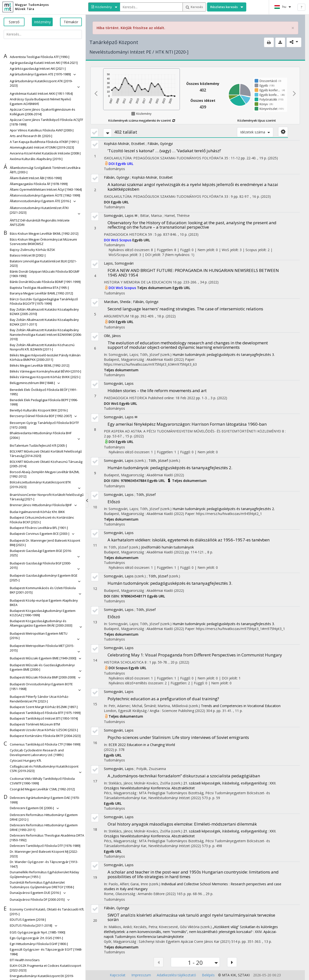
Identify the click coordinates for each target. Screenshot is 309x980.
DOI (112, 164)
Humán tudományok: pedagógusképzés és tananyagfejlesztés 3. (224, 355)
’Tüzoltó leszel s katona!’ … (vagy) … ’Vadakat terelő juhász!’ (164, 151)
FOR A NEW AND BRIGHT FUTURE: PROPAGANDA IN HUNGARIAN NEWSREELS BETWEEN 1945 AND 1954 (193, 273)
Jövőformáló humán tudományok (167, 547)
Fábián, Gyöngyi (160, 144)
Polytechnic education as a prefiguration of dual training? (163, 699)
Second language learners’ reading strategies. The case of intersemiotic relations (185, 309)
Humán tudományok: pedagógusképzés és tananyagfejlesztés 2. (170, 468)
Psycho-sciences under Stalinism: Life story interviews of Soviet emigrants (178, 737)
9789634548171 (134, 596)
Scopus (126, 240)
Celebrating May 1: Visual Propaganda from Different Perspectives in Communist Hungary (195, 655)
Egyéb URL (124, 164)
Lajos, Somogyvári (119, 263)
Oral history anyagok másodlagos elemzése (182, 824)
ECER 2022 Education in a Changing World (142, 745)
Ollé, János (112, 336)
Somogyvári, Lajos (119, 383)
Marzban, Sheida (117, 302)
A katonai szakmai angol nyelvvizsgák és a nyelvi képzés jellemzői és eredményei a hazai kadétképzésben (193, 187)
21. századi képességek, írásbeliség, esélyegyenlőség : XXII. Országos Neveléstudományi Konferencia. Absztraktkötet (190, 786)
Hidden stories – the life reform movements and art (157, 391)
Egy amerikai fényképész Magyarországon (187, 424)
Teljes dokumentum (155, 288)
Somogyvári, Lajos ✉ (121, 216)
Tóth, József (158, 461)
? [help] (301, 7)
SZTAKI (244, 975)
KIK (233, 975)
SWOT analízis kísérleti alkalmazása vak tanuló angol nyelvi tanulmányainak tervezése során (191, 917)
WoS (115, 240)
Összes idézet (203, 100)
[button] (40, 57)
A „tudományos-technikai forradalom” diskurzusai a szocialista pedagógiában (184, 776)
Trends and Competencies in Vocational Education (241, 706)
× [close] (293, 28)
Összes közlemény (203, 84)
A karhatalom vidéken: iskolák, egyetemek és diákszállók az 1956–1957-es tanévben (189, 540)
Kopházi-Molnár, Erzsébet (124, 144)
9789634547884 (134, 481)
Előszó (114, 502)
